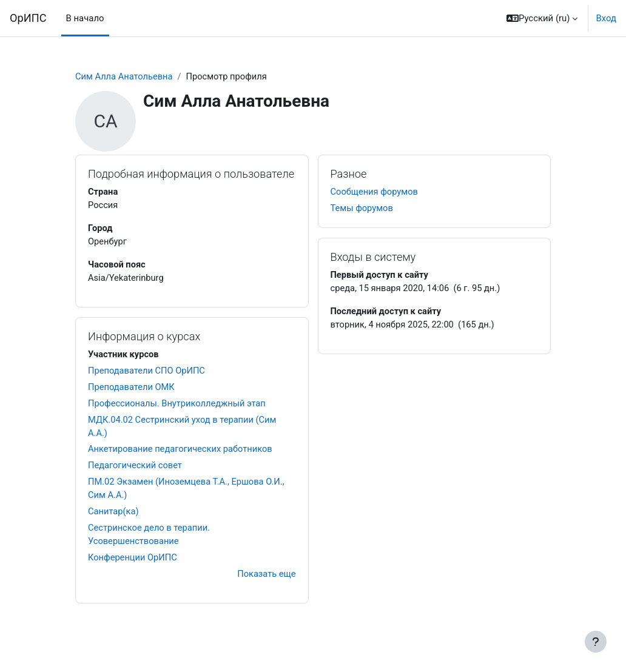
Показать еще (266, 580)
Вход (606, 18)
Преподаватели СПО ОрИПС (147, 373)
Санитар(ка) (114, 516)
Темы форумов (362, 209)
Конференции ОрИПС (133, 563)
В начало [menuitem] (85, 18)
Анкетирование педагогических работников (182, 453)
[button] (542, 18)
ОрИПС (28, 18)
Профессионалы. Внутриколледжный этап (178, 406)
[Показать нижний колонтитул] (596, 642)
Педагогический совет (136, 469)
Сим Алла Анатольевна (125, 77)
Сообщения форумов (375, 192)
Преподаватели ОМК (132, 389)
